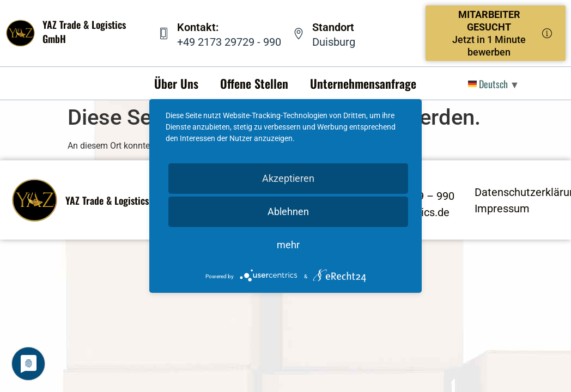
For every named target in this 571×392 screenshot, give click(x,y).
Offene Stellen (254, 83)
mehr (288, 245)
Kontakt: (198, 27)
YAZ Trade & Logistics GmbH (120, 200)
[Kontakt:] (164, 33)
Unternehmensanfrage (363, 83)
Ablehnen (288, 212)
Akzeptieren (288, 178)
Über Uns (176, 83)
